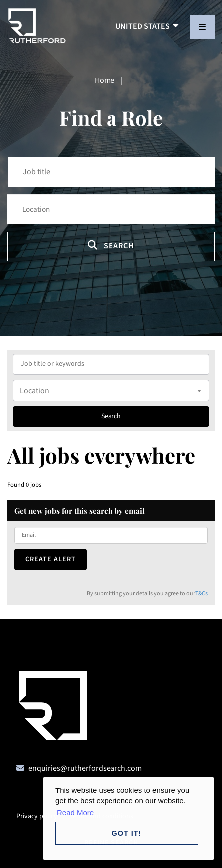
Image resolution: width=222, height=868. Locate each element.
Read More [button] (75, 813)
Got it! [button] (127, 833)
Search (111, 246)
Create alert (51, 559)
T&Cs (201, 593)
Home (105, 80)
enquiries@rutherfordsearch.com (85, 768)
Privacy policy (37, 816)
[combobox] (111, 391)
